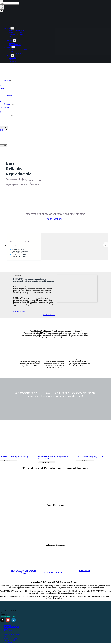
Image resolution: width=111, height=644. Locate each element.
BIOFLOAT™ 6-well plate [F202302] (90, 464)
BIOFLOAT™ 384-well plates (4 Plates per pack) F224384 (54, 464)
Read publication (20, 314)
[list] (55, 245)
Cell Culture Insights (12, 626)
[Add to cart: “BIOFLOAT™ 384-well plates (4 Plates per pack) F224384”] (47, 469)
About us (8, 115)
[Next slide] (106, 245)
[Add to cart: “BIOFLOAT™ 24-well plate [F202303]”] (9, 467)
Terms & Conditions (11, 639)
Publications (84, 568)
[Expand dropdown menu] (12, 81)
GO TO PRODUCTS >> (55, 219)
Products (8, 80)
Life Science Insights (54, 570)
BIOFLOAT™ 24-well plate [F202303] (14, 464)
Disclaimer (8, 641)
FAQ (6, 628)
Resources (8, 104)
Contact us (8, 630)
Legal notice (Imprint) (12, 633)
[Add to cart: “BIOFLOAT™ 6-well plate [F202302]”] (85, 467)
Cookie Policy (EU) (11, 637)
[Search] (4, 128)
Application (9, 95)
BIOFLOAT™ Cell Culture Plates (24, 570)
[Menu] (4, 146)
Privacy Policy (9, 635)
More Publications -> (48, 318)
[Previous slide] (5, 245)
